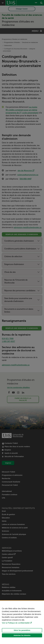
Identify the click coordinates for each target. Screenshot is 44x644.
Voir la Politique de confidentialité (16, 623)
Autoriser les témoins (22, 635)
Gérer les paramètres (22, 630)
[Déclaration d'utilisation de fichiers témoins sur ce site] (22, 622)
